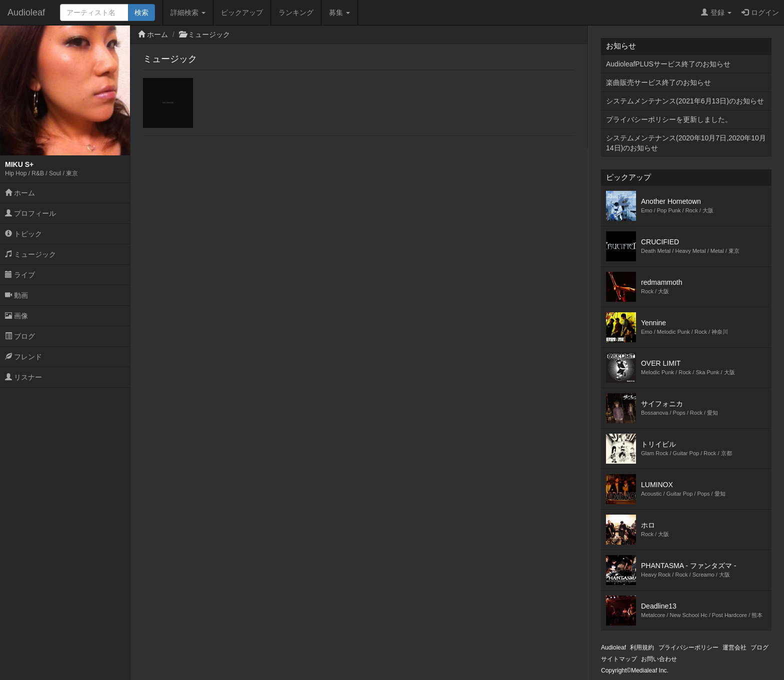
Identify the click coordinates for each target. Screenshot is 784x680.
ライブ (20, 275)
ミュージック (30, 254)
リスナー (23, 377)
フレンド (23, 357)
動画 (16, 295)
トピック (23, 234)
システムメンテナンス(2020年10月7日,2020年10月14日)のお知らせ (686, 143)
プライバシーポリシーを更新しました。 (669, 119)
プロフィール (30, 213)
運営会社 (734, 648)
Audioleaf (26, 12)
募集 (339, 12)
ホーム (20, 193)
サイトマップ (619, 659)
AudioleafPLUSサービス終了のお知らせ (668, 64)
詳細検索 (188, 12)
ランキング (296, 12)
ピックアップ (242, 12)
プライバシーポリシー (688, 648)
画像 (16, 316)
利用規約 (642, 648)
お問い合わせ (659, 659)
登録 (716, 12)
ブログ (20, 336)
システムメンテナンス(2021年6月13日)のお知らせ (685, 101)
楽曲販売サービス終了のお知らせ (658, 82)
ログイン (760, 12)
